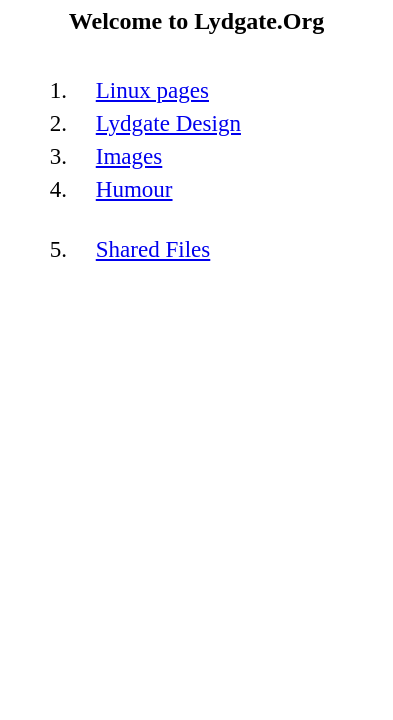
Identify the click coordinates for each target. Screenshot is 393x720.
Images (129, 156)
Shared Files (153, 249)
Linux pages (152, 90)
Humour (134, 189)
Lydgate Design (168, 123)
